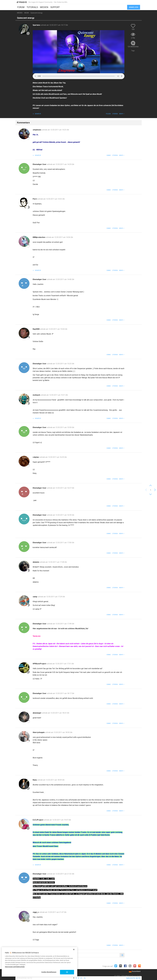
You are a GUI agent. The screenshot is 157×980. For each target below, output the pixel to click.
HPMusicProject (40, 664)
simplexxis (37, 130)
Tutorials (32, 7)
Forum (21, 7)
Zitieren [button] (115, 114)
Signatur (38, 114)
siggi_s (36, 912)
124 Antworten (133, 47)
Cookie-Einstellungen (49, 972)
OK (67, 972)
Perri (35, 199)
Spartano (37, 25)
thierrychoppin (39, 732)
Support (55, 7)
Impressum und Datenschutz (15, 967)
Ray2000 (36, 329)
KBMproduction (39, 237)
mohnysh (37, 395)
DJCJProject (38, 820)
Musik (27, 13)
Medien (44, 7)
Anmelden (134, 7)
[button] (122, 114)
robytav (36, 457)
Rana (35, 780)
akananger (37, 713)
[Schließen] (74, 950)
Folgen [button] (108, 114)
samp (35, 597)
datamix (36, 562)
